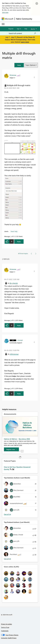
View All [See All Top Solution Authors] (7, 514)
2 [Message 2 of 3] (11, 388)
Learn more (25, 42)
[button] (19, 65)
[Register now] (11, 449)
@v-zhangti (14, 283)
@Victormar (14, 354)
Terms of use (5, 627)
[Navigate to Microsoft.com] (7, 19)
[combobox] (22, 33)
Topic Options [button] (30, 65)
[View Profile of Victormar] (13, 75)
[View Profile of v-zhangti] (20, 340)
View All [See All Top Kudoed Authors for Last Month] (7, 559)
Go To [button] (33, 29)
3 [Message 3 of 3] (11, 320)
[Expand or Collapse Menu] (3, 24)
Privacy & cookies (7, 624)
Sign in (19, 29)
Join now (5, 12)
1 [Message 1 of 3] (11, 236)
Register (11, 29)
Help (26, 29)
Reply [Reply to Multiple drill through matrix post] (19, 241)
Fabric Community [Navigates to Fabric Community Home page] (24, 19)
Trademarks (5, 631)
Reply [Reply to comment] (19, 325)
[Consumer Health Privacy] (20, 638)
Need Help (14, 231)
